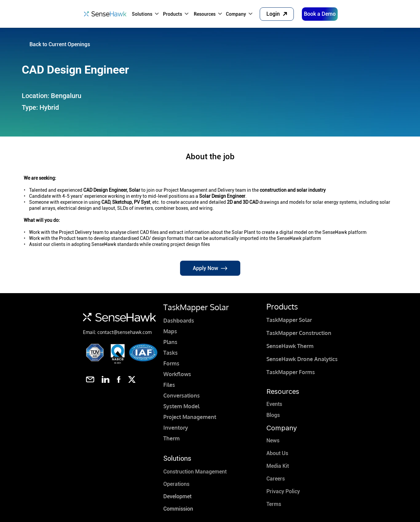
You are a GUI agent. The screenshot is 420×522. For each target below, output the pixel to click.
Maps (170, 331)
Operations (176, 484)
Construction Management (195, 472)
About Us (277, 453)
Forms (171, 363)
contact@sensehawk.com (124, 332)
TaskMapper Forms (291, 372)
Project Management (190, 417)
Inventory (176, 428)
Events (274, 404)
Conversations (182, 396)
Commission (178, 509)
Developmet (177, 496)
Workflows (177, 374)
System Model (181, 406)
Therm (172, 438)
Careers (276, 479)
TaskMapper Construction (299, 333)
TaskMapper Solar (289, 320)
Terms (274, 504)
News (273, 441)
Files (169, 385)
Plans (170, 342)
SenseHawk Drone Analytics (302, 359)
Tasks (171, 353)
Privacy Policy (283, 491)
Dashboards (179, 321)
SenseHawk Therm (290, 346)
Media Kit (278, 466)
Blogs (273, 415)
